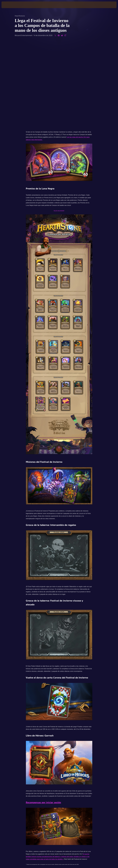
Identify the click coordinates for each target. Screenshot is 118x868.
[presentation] (7, 5)
